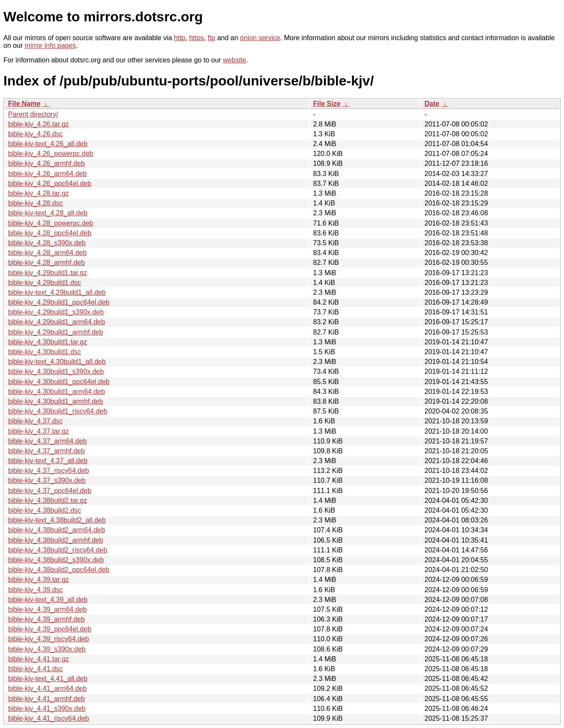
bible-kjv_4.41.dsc (35, 669)
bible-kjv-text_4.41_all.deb (48, 679)
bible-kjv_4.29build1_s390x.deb (56, 312)
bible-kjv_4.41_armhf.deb (47, 699)
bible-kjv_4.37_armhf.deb (47, 451)
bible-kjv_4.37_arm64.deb (47, 441)
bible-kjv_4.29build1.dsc (45, 283)
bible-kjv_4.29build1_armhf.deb (56, 332)
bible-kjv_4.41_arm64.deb (47, 688)
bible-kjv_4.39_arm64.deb (47, 609)
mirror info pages (50, 45)
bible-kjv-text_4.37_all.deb (48, 461)
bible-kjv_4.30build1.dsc (45, 352)
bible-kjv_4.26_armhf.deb (47, 163)
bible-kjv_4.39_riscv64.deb (48, 639)
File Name (24, 104)
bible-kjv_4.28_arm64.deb (47, 253)
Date (432, 104)
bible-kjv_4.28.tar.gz (38, 193)
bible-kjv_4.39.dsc (35, 590)
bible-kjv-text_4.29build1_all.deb (57, 292)
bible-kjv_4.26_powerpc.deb (51, 154)
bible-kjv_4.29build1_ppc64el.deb (59, 302)
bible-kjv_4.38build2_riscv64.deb (58, 550)
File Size (327, 104)
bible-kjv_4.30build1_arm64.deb (57, 392)
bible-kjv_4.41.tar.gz (38, 659)
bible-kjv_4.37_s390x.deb (47, 480)
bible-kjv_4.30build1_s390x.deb (56, 371)
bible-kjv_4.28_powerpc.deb (51, 223)
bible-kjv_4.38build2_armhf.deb (56, 540)
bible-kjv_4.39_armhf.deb (47, 619)
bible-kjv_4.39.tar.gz (38, 580)
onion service (260, 38)
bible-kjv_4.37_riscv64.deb (48, 471)
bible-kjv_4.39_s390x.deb (47, 649)
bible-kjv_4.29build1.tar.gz (48, 273)
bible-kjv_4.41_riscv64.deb (48, 718)
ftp (211, 38)
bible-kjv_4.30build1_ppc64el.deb (59, 382)
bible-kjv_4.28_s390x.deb (47, 243)
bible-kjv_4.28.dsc (35, 203)
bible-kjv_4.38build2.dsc (45, 510)
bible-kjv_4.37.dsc (35, 421)
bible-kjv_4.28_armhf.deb (47, 263)
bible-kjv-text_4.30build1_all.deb (57, 362)
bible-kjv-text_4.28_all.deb (48, 213)
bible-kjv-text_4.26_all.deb (48, 144)
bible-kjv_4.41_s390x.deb (47, 709)
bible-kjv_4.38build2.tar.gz (48, 500)
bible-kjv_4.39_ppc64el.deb (50, 629)
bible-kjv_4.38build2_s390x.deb (56, 560)
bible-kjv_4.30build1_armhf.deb (56, 401)
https (197, 38)
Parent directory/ (33, 114)
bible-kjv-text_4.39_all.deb (48, 600)
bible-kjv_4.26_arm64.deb (47, 174)
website (234, 60)
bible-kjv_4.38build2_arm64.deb (57, 530)
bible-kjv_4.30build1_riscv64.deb (58, 411)
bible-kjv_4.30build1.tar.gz (48, 342)
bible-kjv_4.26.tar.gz (38, 124)
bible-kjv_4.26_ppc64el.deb (50, 183)
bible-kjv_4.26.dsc (35, 134)
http (180, 38)
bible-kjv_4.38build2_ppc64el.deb (59, 570)
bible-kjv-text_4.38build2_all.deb (57, 520)
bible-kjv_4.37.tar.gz (38, 431)
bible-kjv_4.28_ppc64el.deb (50, 233)
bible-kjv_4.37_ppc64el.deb (50, 491)
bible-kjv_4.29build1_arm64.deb (57, 322)
